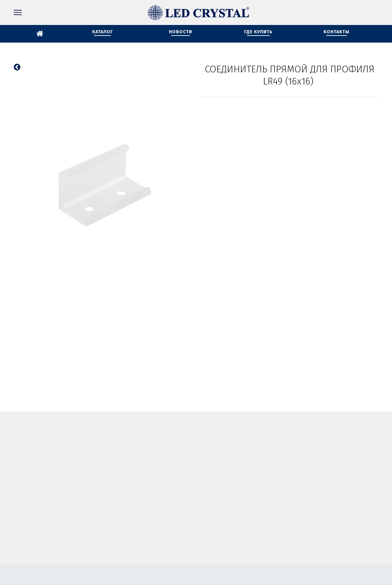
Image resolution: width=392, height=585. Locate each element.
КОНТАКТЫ (336, 32)
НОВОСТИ (180, 32)
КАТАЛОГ (103, 32)
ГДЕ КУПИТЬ (258, 32)
